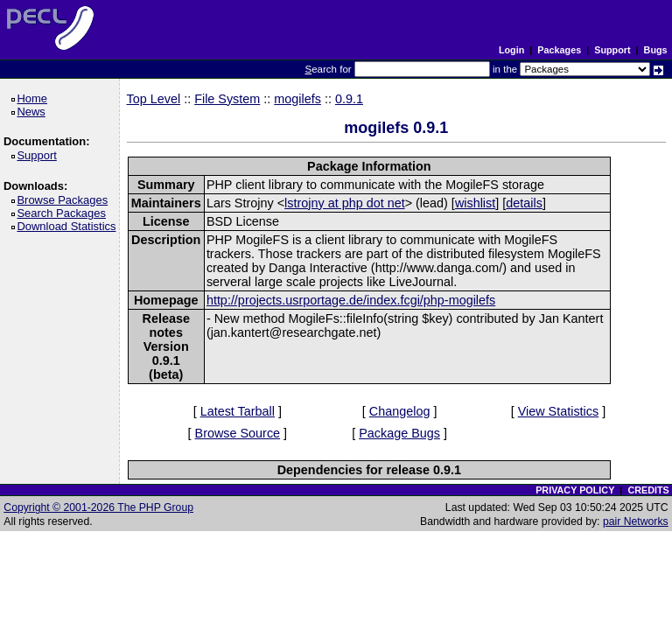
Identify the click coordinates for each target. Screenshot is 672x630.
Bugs (656, 50)
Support (612, 50)
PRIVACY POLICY (575, 490)
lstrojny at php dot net (345, 203)
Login (511, 50)
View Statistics (559, 411)
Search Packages (64, 213)
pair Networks (636, 521)
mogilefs (297, 99)
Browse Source (238, 433)
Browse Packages (65, 200)
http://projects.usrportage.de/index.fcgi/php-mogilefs (351, 300)
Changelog (400, 411)
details (524, 203)
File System (227, 99)
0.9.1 (349, 99)
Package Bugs (399, 433)
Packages (559, 50)
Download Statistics (69, 226)
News (34, 112)
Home (35, 98)
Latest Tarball (238, 411)
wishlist (475, 203)
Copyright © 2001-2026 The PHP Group (98, 507)
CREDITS (648, 490)
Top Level (154, 99)
